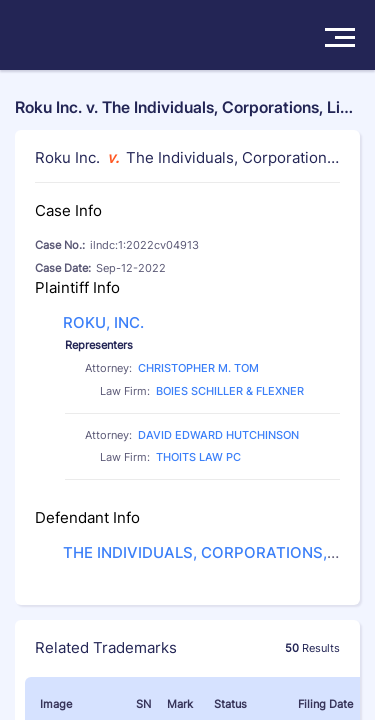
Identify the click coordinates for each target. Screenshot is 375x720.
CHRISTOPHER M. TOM (198, 368)
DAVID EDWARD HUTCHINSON (218, 435)
